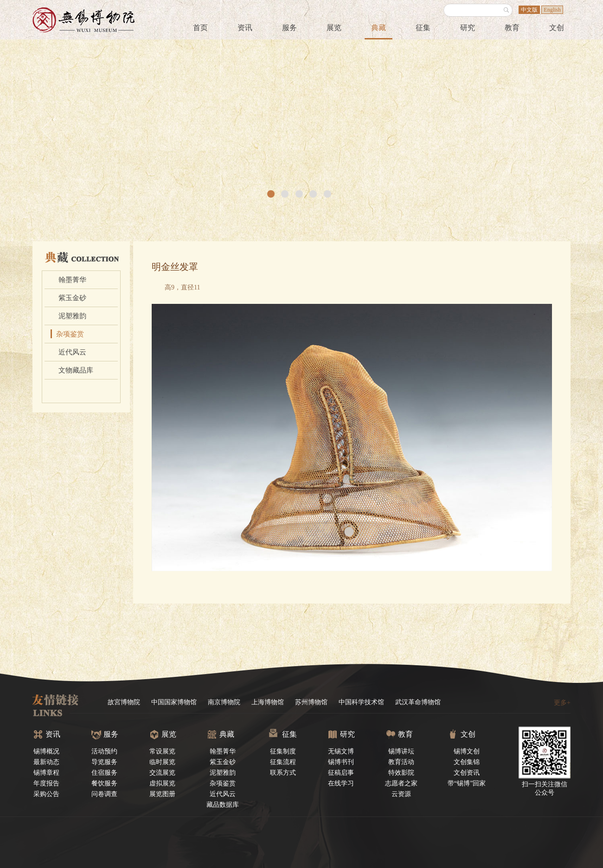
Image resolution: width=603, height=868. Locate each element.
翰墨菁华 (72, 280)
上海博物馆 (268, 702)
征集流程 (283, 762)
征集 (423, 28)
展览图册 (162, 794)
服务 (289, 28)
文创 (557, 28)
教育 (512, 28)
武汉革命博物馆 (418, 702)
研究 (468, 28)
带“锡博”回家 (467, 783)
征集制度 (283, 751)
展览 (334, 28)
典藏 (378, 28)
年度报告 (46, 783)
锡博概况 (46, 751)
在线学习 (341, 783)
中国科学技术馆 (361, 702)
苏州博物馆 (311, 702)
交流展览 (162, 773)
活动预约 (104, 751)
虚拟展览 (162, 783)
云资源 (401, 794)
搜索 (507, 10)
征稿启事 (341, 773)
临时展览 (162, 762)
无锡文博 (341, 751)
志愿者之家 (401, 783)
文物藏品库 (76, 370)
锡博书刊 (341, 762)
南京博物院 (224, 702)
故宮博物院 (124, 702)
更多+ (562, 703)
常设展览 (162, 751)
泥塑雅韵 (72, 316)
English (552, 10)
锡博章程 (46, 773)
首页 (200, 28)
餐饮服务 (104, 783)
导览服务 (104, 762)
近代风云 (72, 352)
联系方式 (283, 773)
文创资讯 (467, 773)
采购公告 (46, 794)
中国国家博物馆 (174, 702)
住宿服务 (104, 773)
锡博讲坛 (401, 751)
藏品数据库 (223, 805)
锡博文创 (467, 751)
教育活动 (401, 762)
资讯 (245, 28)
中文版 (529, 10)
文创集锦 (467, 762)
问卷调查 (104, 794)
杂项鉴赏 (70, 334)
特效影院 (401, 773)
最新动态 (46, 762)
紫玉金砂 (72, 298)
